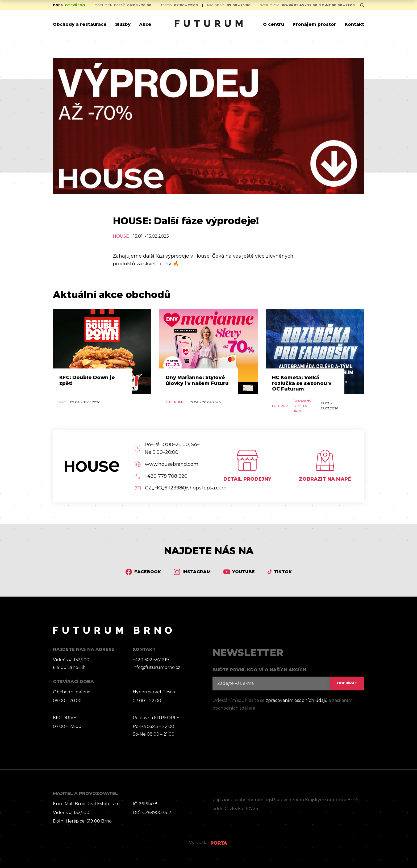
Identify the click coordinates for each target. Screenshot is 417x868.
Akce (145, 24)
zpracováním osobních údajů (297, 700)
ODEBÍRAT (347, 683)
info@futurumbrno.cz (157, 667)
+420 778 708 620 (161, 476)
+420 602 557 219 (151, 660)
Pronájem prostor (314, 24)
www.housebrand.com (167, 464)
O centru (274, 24)
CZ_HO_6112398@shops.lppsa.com (170, 488)
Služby (123, 24)
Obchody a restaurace (80, 24)
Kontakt (354, 24)
